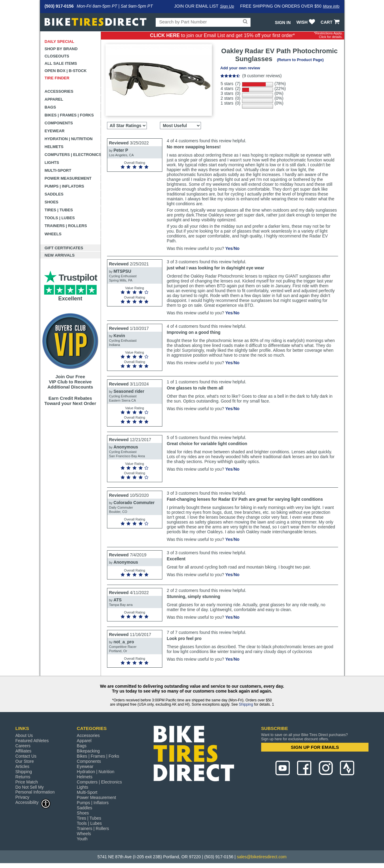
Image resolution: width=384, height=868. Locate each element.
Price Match (27, 782)
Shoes (52, 202)
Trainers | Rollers (66, 226)
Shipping (246, 704)
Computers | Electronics (73, 155)
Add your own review (240, 68)
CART (331, 22)
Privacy (22, 797)
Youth (82, 839)
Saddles (54, 194)
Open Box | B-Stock (66, 71)
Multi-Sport (58, 170)
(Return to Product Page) (300, 60)
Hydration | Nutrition (69, 139)
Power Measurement (68, 178)
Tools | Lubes (60, 218)
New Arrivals (60, 255)
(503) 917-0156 (59, 6)
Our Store (25, 761)
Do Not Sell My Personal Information (35, 790)
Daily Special (60, 41)
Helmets (54, 147)
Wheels (53, 234)
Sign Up (227, 6)
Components (59, 123)
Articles (22, 766)
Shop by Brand (61, 49)
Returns (23, 777)
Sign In (283, 22)
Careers (23, 746)
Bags (50, 107)
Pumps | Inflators (64, 186)
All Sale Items (61, 63)
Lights (52, 163)
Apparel (54, 99)
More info (331, 6)
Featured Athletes (32, 741)
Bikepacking (88, 751)
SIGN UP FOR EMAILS (315, 747)
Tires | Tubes (59, 210)
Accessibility (33, 802)
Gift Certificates (64, 248)
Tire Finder (57, 78)
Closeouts (57, 56)
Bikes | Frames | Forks (69, 115)
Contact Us (26, 756)
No (237, 248)
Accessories (59, 91)
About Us (24, 735)
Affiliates (24, 751)
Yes (229, 248)
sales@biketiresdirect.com (262, 857)
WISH (306, 22)
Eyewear (55, 131)
